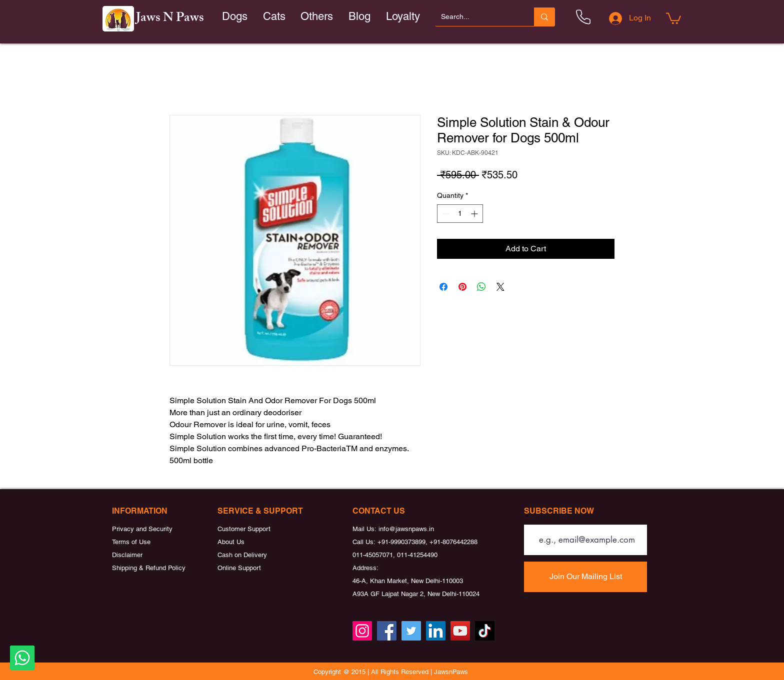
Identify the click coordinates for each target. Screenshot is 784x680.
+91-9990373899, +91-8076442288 (427, 542)
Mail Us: (365, 529)
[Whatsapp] (22, 658)
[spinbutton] (460, 214)
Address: (365, 568)
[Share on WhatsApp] (481, 287)
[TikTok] (485, 631)
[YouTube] (460, 631)
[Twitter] (411, 631)
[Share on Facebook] (443, 287)
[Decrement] (445, 214)
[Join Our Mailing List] (585, 577)
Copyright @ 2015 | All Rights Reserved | (374, 672)
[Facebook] (387, 631)
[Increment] (475, 214)
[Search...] (477, 17)
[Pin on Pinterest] (462, 287)
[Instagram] (362, 631)
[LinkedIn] (436, 631)
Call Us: (365, 542)
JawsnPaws (451, 672)
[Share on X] (500, 287)
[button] (274, 17)
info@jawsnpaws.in (406, 529)
